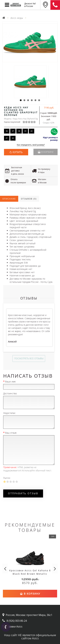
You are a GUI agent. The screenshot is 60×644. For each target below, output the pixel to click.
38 (19, 131)
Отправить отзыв (23, 493)
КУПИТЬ (18, 152)
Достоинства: (10, 393)
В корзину (46, 152)
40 (32, 131)
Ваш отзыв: (11, 433)
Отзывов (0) (29, 199)
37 (13, 131)
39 (25, 131)
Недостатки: (9, 413)
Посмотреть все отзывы (29, 358)
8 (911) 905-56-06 (55, 5)
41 (7, 138)
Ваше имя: (10, 382)
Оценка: (7, 478)
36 (7, 131)
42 (13, 138)
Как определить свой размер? (31, 145)
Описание (9, 199)
